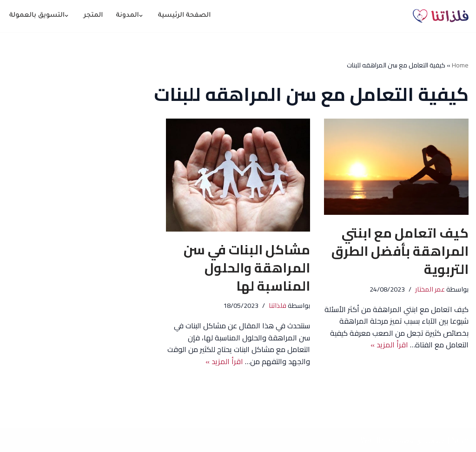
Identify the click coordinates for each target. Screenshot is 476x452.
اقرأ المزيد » (389, 345)
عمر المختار (430, 289)
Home (460, 65)
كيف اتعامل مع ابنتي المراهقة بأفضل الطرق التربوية (400, 251)
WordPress (379, 440)
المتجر (93, 16)
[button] (141, 16)
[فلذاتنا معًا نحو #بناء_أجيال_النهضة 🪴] (441, 16)
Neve (460, 440)
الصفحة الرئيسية (185, 16)
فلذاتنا (278, 305)
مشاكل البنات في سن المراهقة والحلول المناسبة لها (247, 268)
